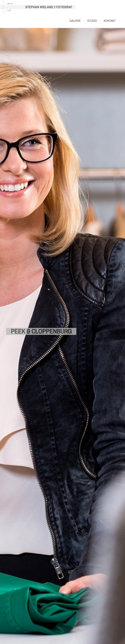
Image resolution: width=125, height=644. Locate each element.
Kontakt (110, 21)
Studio (92, 21)
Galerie (75, 21)
